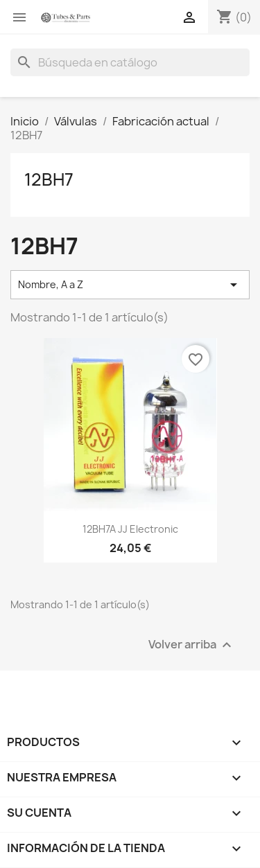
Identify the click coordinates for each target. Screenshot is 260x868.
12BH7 (49, 179)
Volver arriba (192, 645)
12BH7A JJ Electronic (130, 529)
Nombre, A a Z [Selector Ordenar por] (130, 285)
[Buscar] (130, 62)
